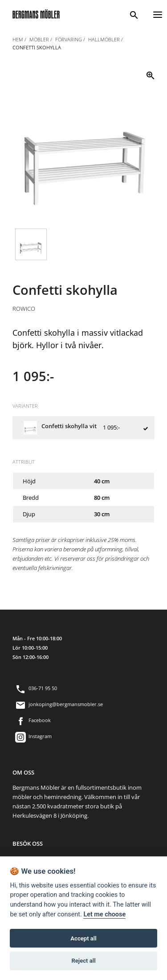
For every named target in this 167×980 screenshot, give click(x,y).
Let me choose (104, 915)
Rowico (24, 309)
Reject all (83, 961)
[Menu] (158, 14)
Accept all (83, 939)
